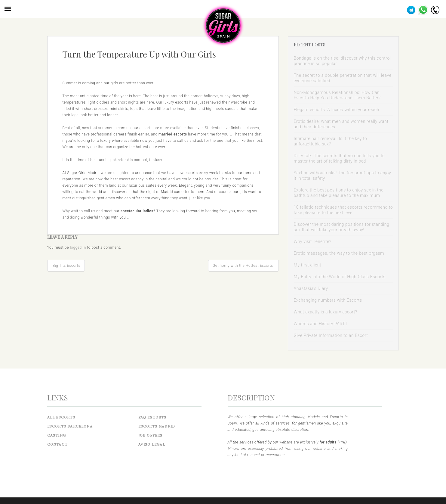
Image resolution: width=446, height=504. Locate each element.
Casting (57, 435)
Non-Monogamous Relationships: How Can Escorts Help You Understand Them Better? (337, 95)
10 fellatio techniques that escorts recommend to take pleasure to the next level (343, 210)
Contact (57, 444)
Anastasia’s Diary (311, 288)
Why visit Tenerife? (313, 241)
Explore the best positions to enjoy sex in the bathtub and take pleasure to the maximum (339, 193)
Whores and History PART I (321, 324)
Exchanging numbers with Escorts (328, 300)
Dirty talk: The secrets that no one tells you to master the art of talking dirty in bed (339, 158)
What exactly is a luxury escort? (326, 312)
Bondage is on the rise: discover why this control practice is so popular (342, 61)
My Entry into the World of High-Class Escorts (340, 277)
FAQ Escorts (152, 417)
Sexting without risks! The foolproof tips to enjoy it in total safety (343, 176)
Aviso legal (152, 444)
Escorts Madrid (157, 426)
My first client (308, 265)
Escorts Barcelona (70, 426)
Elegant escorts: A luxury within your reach (337, 110)
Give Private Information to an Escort (331, 335)
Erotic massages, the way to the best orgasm (339, 253)
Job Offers (151, 435)
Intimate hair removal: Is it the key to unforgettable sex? (331, 141)
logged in (78, 247)
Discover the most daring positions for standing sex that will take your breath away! (342, 227)
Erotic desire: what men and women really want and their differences (341, 124)
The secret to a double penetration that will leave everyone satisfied (343, 78)
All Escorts (61, 417)
